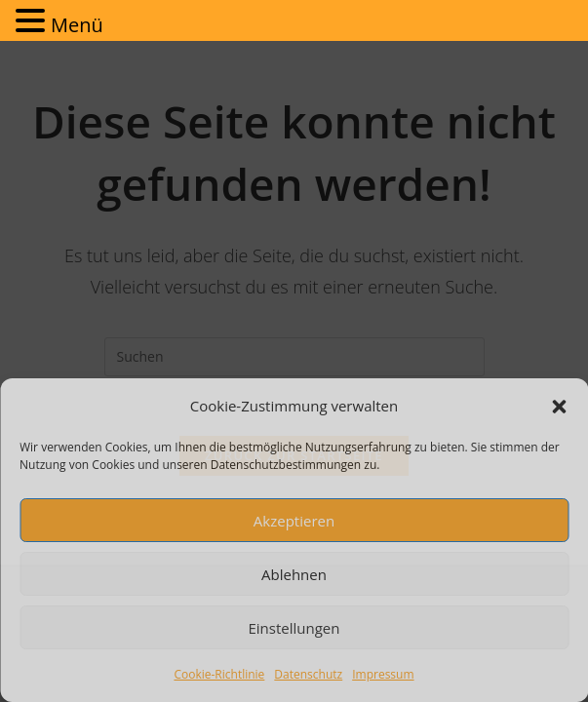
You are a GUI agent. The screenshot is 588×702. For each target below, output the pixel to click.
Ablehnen (294, 574)
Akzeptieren (294, 521)
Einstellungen (294, 628)
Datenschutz (308, 674)
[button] (559, 407)
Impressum (383, 674)
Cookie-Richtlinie (219, 674)
